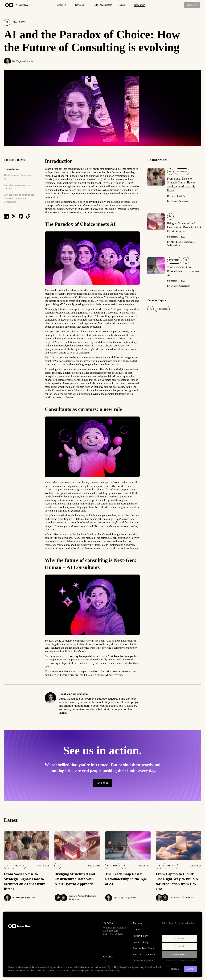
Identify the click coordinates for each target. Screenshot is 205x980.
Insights (182, 172)
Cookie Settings (141, 942)
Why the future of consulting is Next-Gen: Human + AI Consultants (19, 198)
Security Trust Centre (144, 948)
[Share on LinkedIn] (6, 216)
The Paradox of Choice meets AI (19, 177)
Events (123, 5)
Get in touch (102, 783)
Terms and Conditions (144, 954)
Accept (191, 969)
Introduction (12, 169)
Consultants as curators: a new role (17, 187)
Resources (141, 5)
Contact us (192, 5)
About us (63, 5)
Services (81, 5)
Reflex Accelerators (102, 5)
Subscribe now (179, 954)
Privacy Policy (140, 936)
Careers (137, 930)
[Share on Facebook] (21, 216)
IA (7, 22)
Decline (175, 969)
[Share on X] (14, 216)
